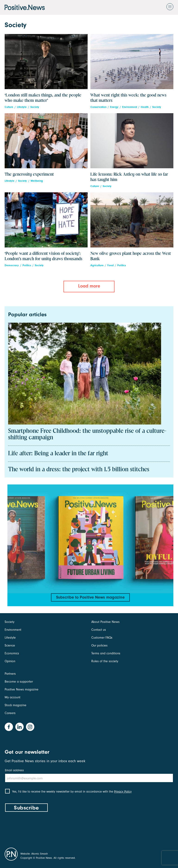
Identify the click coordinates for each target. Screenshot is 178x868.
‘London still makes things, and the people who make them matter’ (43, 98)
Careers (10, 713)
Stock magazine (16, 705)
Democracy (12, 265)
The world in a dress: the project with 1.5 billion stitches (79, 470)
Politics (27, 265)
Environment (130, 107)
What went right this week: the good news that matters (128, 98)
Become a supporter (19, 682)
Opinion (10, 661)
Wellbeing (37, 181)
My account (13, 697)
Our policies (99, 645)
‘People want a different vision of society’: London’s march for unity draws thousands (43, 256)
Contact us (99, 630)
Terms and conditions (106, 653)
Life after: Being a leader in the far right (58, 454)
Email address (14, 770)
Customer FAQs (102, 638)
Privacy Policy (123, 792)
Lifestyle (22, 107)
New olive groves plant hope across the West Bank (131, 256)
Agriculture (97, 265)
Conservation (98, 107)
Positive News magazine (22, 689)
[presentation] (40, 829)
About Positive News (105, 622)
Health (145, 107)
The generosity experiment (29, 174)
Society (35, 107)
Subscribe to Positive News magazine (90, 597)
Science (10, 645)
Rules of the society (105, 661)
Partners (10, 674)
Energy (114, 107)
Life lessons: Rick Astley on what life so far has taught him (129, 177)
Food (110, 265)
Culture (9, 107)
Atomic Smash (40, 854)
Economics (12, 653)
